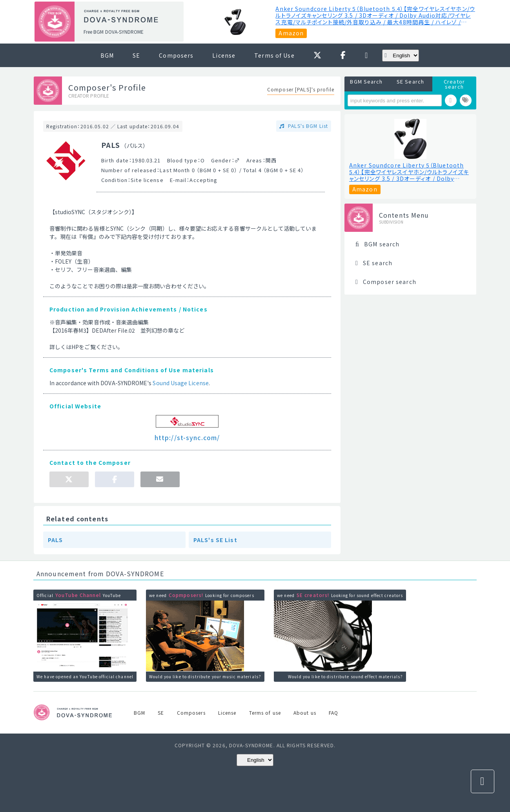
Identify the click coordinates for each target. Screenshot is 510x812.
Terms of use (265, 713)
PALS (55, 540)
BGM (107, 55)
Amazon (291, 33)
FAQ (333, 713)
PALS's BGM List (307, 126)
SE (136, 55)
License (224, 55)
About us (305, 713)
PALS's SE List (215, 540)
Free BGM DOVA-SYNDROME (114, 32)
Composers (176, 55)
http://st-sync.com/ (187, 437)
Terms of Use (274, 55)
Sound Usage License (180, 383)
